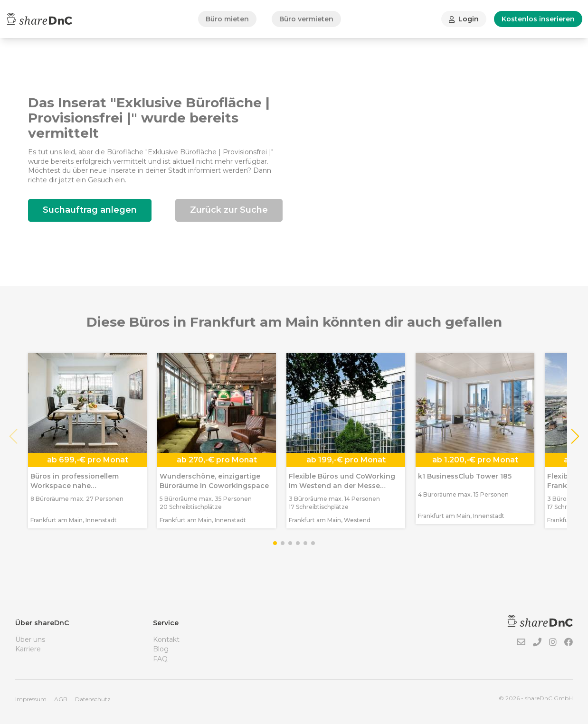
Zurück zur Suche (229, 210)
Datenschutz (93, 699)
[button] (574, 436)
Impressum (31, 699)
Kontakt (166, 639)
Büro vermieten (306, 19)
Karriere (28, 649)
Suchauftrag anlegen (90, 210)
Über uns (30, 639)
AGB (61, 699)
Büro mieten (227, 19)
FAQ (160, 659)
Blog (161, 649)
